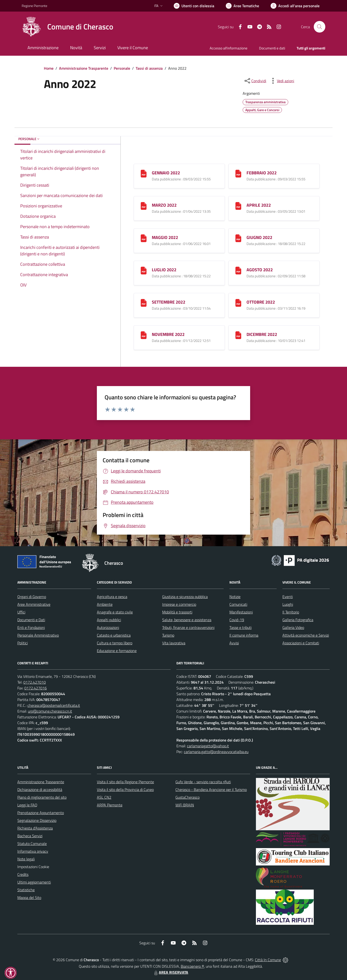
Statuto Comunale (32, 844)
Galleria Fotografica (298, 620)
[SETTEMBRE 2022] (144, 303)
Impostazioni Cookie (33, 867)
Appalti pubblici (109, 620)
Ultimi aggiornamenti (34, 882)
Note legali (26, 859)
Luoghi (288, 604)
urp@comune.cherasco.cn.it (50, 711)
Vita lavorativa (174, 643)
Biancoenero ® (192, 966)
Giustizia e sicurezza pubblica (185, 597)
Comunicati (238, 604)
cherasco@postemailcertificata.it (54, 705)
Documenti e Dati (31, 620)
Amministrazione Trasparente (84, 68)
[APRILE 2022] (238, 206)
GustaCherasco (187, 797)
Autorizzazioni (108, 627)
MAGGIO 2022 (165, 237)
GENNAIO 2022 (166, 173)
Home (49, 68)
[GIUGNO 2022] (238, 238)
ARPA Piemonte (110, 805)
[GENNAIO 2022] (144, 173)
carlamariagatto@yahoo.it (208, 746)
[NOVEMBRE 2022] (144, 335)
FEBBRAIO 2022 (262, 173)
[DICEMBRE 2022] (238, 335)
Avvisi (234, 643)
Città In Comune (268, 960)
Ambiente (105, 604)
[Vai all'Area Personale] (295, 6)
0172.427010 (35, 682)
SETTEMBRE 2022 (169, 302)
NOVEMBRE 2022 (168, 334)
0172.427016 (36, 688)
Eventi (288, 597)
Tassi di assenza (149, 68)
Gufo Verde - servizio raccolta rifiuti (203, 782)
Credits (23, 874)
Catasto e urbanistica (114, 635)
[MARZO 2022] (144, 206)
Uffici (21, 612)
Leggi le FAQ (27, 805)
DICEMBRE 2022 (262, 334)
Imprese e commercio (179, 604)
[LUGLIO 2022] (144, 270)
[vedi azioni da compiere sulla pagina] (282, 81)
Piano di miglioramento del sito (42, 797)
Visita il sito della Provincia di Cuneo (125, 789)
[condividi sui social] (255, 81)
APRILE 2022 (259, 205)
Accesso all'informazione (229, 48)
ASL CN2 (104, 797)
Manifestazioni (241, 612)
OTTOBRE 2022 (261, 302)
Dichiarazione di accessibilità (40, 789)
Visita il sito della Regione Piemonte (125, 782)
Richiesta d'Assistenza (35, 828)
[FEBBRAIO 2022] (238, 173)
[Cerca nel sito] (320, 27)
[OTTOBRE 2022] (238, 303)
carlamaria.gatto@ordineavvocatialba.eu (216, 752)
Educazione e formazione (117, 651)
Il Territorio (291, 612)
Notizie (235, 597)
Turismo (168, 635)
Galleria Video (293, 627)
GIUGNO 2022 (259, 237)
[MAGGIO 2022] (144, 238)
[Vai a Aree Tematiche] (242, 6)
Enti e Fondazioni (31, 627)
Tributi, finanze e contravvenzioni (188, 627)
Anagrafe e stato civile (115, 612)
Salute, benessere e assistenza (187, 620)
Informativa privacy (33, 851)
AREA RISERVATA (171, 972)
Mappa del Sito (29, 898)
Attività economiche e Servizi (306, 635)
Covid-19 (237, 620)
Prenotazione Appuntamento (41, 813)
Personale (122, 68)
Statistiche (26, 890)
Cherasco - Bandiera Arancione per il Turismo (211, 789)
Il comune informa (244, 635)
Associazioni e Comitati (301, 643)
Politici (23, 643)
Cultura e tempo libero (115, 643)
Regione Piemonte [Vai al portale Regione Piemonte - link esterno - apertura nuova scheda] (34, 6)
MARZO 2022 (164, 205)
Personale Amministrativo (38, 635)
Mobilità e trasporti (177, 612)
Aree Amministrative (34, 604)
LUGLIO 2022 (164, 270)
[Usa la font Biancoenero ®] (194, 6)
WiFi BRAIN (185, 805)
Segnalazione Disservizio (37, 820)
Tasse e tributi (240, 627)
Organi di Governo (32, 597)
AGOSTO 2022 (260, 270)
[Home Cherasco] (67, 27)
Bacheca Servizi (30, 836)
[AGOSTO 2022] (238, 270)
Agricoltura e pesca (112, 597)
